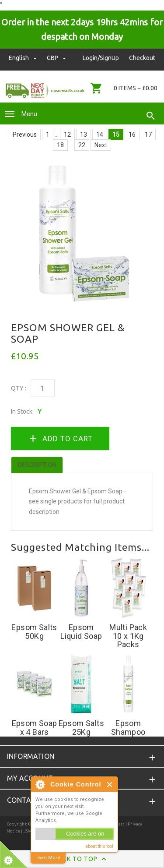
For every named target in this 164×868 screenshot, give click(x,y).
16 (132, 135)
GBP (56, 58)
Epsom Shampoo (128, 728)
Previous (25, 135)
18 (60, 145)
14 (100, 135)
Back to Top (82, 859)
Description (37, 465)
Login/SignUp (101, 58)
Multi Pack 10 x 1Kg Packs (128, 636)
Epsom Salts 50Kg (34, 632)
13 (84, 135)
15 (116, 135)
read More (48, 858)
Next (101, 145)
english (23, 58)
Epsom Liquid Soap (81, 632)
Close (110, 785)
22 (82, 145)
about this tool (99, 846)
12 (67, 135)
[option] (82, 233)
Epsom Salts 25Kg (81, 728)
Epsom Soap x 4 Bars (35, 728)
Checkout (142, 58)
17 (148, 135)
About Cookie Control (40, 784)
